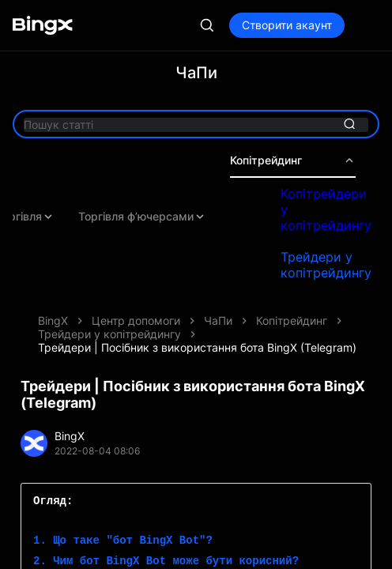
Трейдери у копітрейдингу (326, 265)
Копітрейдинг (293, 160)
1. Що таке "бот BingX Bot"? (123, 541)
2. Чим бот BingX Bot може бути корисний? (166, 561)
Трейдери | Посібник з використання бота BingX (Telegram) (197, 347)
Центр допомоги (136, 320)
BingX (53, 320)
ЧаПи (218, 320)
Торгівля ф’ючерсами (142, 217)
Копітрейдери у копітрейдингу (326, 209)
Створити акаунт (287, 25)
